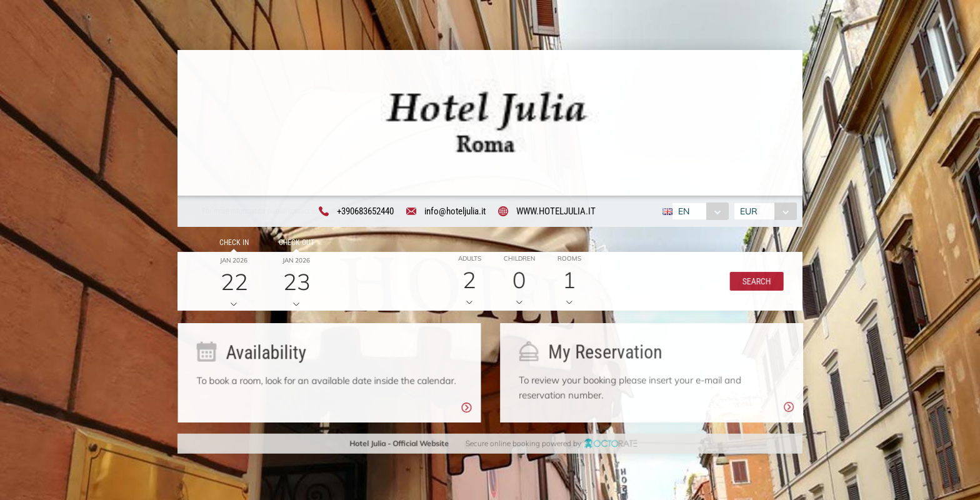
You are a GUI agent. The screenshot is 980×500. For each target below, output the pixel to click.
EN (682, 212)
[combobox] (698, 212)
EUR (751, 212)
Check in (232, 244)
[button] (754, 283)
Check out (294, 244)
